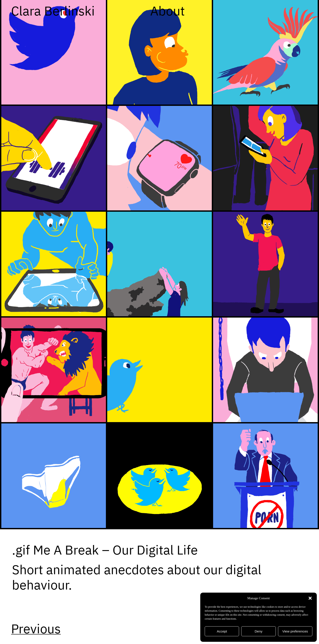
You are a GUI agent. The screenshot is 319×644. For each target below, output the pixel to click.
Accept (222, 631)
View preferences (295, 631)
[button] (310, 598)
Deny (258, 631)
